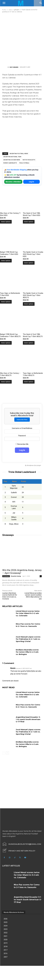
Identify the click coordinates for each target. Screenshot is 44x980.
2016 (6, 953)
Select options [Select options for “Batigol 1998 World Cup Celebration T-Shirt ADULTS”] (6, 343)
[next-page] (7, 753)
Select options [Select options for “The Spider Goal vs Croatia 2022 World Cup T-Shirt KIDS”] (29, 263)
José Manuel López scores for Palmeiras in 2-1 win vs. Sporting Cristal (28, 639)
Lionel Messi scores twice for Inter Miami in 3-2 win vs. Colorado (28, 613)
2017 (6, 950)
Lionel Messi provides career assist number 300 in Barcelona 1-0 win (33, 596)
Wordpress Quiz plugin (34, 465)
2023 (6, 929)
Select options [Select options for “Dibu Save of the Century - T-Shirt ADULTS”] (6, 382)
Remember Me (22, 444)
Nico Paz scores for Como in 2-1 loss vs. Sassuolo (28, 625)
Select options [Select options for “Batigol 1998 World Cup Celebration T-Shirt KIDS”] (6, 261)
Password (22, 436)
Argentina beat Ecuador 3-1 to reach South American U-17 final (28, 719)
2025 (6, 922)
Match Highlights (29, 160)
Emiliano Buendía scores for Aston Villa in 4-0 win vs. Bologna (27, 652)
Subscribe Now (22, 420)
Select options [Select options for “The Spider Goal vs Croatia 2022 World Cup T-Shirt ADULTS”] (29, 304)
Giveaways (6, 576)
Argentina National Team (12, 157)
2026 (6, 919)
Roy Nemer (14, 67)
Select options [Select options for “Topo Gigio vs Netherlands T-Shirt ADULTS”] (29, 382)
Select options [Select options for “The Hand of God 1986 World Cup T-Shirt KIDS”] (29, 222)
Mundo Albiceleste (10, 163)
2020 (6, 940)
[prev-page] (4, 753)
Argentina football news (19, 154)
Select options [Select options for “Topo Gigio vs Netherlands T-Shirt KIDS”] (6, 302)
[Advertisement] (22, 39)
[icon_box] (19, 851)
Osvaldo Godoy (16, 576)
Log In (31, 182)
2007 (6, 957)
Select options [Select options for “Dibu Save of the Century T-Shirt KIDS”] (6, 222)
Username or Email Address (22, 428)
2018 (6, 947)
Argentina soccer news (12, 160)
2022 (6, 933)
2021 (6, 936)
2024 (6, 926)
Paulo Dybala (24, 163)
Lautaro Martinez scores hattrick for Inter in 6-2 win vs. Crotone (10, 596)
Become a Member (13, 182)
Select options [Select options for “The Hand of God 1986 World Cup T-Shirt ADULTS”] (29, 343)
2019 (6, 943)
